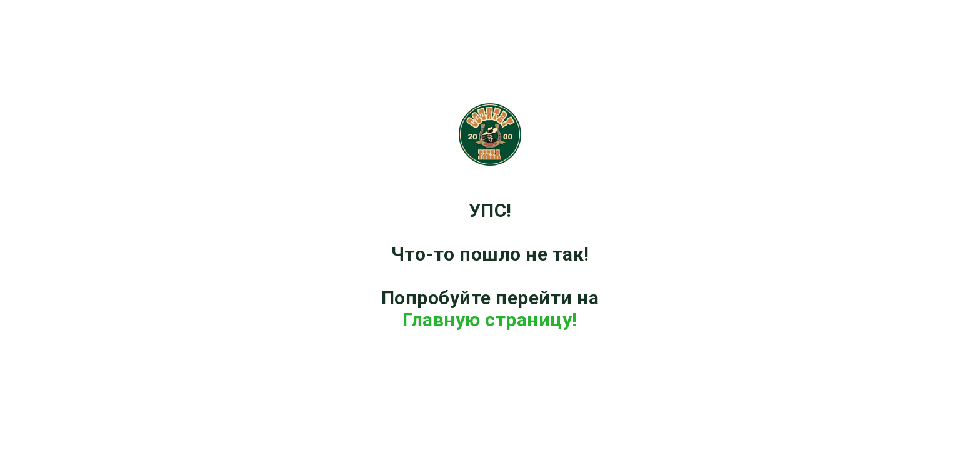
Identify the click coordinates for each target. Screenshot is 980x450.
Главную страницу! (490, 320)
